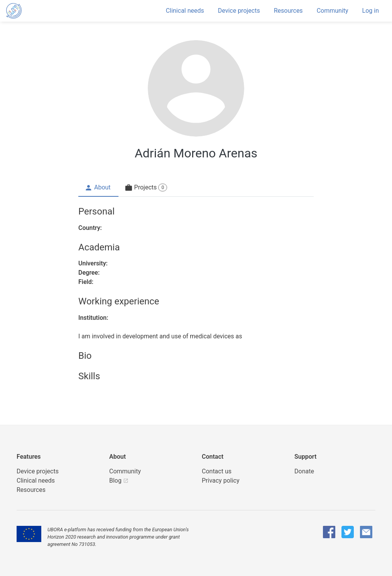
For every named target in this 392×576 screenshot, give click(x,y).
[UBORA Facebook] (329, 532)
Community (333, 11)
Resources (288, 11)
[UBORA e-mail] (366, 532)
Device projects (239, 11)
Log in (371, 11)
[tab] (98, 188)
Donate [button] (304, 471)
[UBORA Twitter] (348, 532)
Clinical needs (185, 11)
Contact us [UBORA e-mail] (217, 471)
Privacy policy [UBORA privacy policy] (221, 481)
